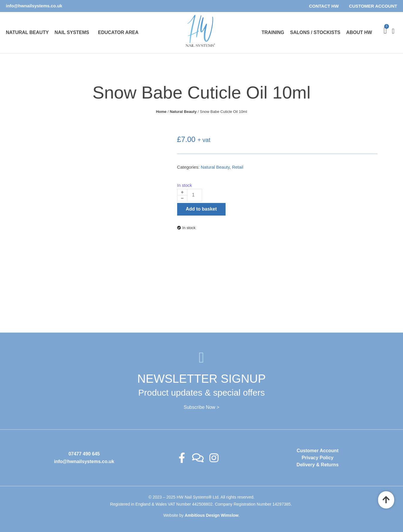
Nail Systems (72, 32)
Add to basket (201, 209)
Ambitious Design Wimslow (212, 515)
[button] (73, 33)
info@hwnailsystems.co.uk (34, 6)
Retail (238, 167)
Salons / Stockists (315, 32)
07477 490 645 (84, 454)
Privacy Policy (318, 458)
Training (273, 32)
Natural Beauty (27, 32)
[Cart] (385, 31)
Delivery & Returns (318, 465)
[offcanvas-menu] (391, 33)
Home (161, 112)
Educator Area (118, 32)
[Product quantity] (195, 195)
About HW (359, 32)
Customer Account (373, 6)
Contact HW (324, 6)
